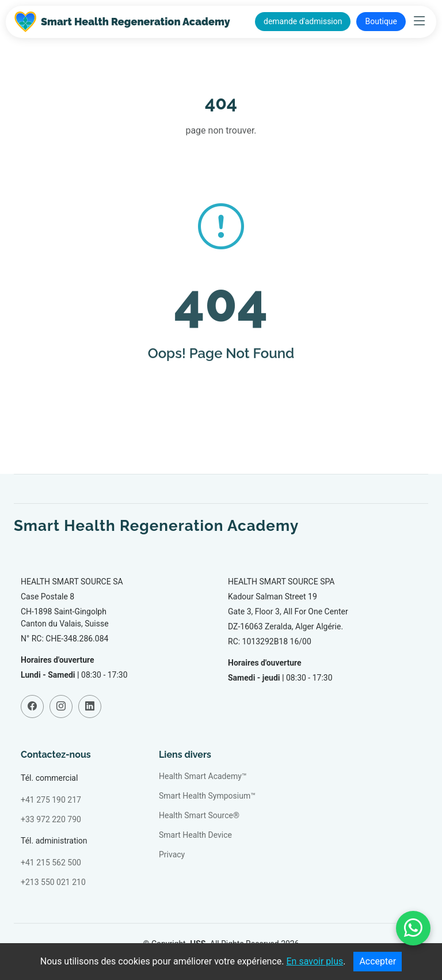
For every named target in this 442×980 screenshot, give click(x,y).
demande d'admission (303, 21)
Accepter (378, 961)
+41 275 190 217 (51, 800)
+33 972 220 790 (51, 819)
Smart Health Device (195, 835)
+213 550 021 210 (53, 882)
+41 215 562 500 (51, 863)
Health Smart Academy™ (203, 776)
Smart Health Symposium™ (207, 796)
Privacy (172, 854)
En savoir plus (315, 961)
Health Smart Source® (199, 815)
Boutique (381, 21)
